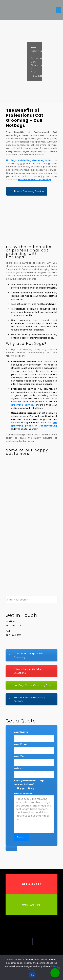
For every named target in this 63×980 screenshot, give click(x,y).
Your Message (34, 816)
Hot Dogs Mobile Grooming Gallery (31, 685)
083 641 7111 (13, 635)
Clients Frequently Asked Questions (26, 671)
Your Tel (19, 756)
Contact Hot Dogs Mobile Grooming (26, 655)
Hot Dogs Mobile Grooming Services (27, 699)
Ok (32, 975)
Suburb (18, 768)
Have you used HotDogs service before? (29, 782)
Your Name (21, 732)
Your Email (20, 744)
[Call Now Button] (55, 973)
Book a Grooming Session (27, 191)
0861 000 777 (14, 625)
